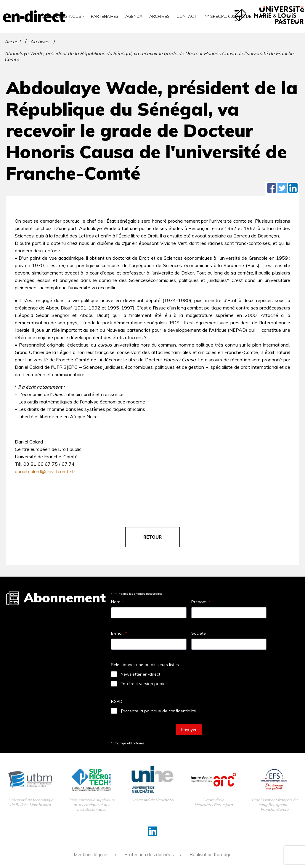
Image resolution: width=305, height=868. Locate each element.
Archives (159, 16)
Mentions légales (91, 855)
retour (152, 537)
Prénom (201, 602)
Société (199, 633)
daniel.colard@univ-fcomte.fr (45, 471)
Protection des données (149, 855)
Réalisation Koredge (211, 855)
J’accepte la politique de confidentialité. (159, 711)
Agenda (134, 16)
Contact (187, 16)
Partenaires (105, 16)
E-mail (119, 633)
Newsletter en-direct (140, 674)
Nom (117, 602)
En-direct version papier (144, 684)
